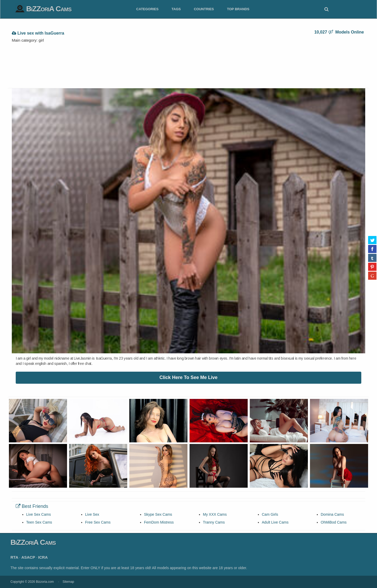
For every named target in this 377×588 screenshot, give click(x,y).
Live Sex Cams (38, 514)
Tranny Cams (214, 522)
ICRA (43, 557)
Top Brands (238, 9)
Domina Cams (332, 514)
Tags (176, 9)
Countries (204, 9)
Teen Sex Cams (39, 522)
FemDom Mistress (159, 522)
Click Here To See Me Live (188, 377)
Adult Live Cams (275, 522)
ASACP (28, 557)
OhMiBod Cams (334, 522)
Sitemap (68, 582)
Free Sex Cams (98, 522)
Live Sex (92, 514)
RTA (14, 557)
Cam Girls (270, 514)
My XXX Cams (215, 514)
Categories (147, 9)
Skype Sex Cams (158, 514)
